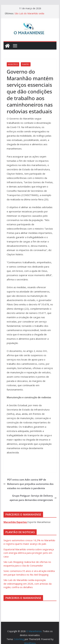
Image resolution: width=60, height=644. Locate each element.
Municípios (13, 64)
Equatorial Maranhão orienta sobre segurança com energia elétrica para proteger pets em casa (29, 553)
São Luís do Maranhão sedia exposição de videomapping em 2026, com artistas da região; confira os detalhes (28, 584)
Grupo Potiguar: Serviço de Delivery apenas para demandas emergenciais (33, 498)
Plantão (26, 64)
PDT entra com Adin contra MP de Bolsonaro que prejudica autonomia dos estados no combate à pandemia (28, 484)
